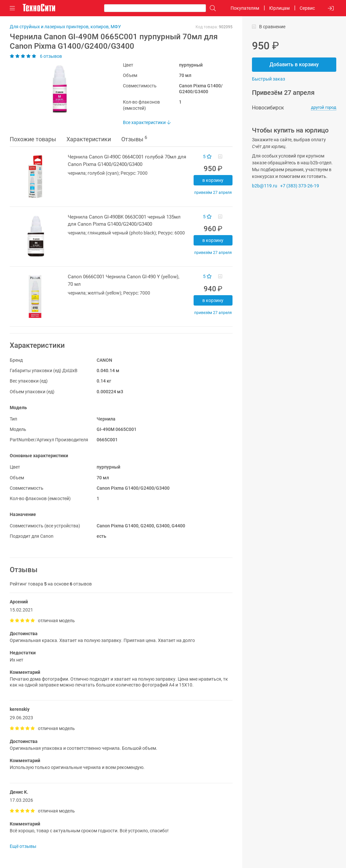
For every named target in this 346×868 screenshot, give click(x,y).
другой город (324, 107)
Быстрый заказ (268, 79)
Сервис (307, 8)
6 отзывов (36, 56)
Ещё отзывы (23, 846)
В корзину (213, 180)
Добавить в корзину (294, 64)
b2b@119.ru (265, 186)
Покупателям (245, 8)
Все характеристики (147, 122)
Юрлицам (279, 8)
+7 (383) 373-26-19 (300, 186)
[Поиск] (211, 8)
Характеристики (89, 139)
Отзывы (134, 139)
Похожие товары (33, 139)
